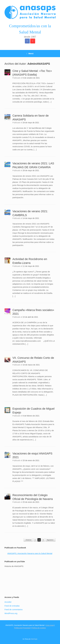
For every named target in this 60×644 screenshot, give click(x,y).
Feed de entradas (12, 606)
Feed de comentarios (14, 609)
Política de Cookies (39, 628)
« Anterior (28, 540)
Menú (30, 53)
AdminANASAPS (39, 64)
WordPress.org (11, 613)
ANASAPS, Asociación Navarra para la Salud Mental (30, 553)
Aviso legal (50, 625)
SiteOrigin (34, 639)
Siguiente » (50, 540)
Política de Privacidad (22, 628)
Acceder (8, 602)
